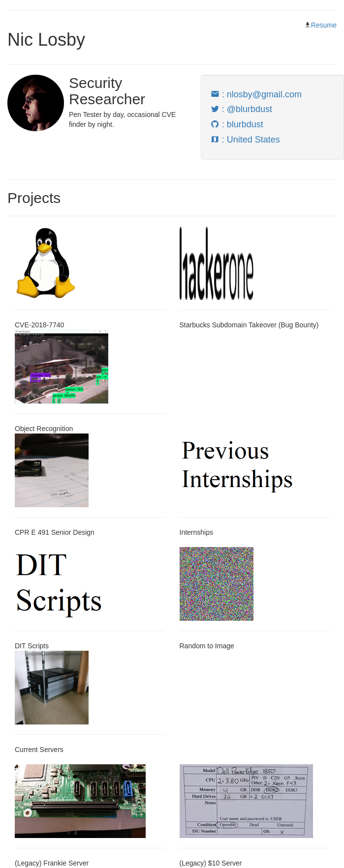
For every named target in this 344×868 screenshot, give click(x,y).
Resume (324, 25)
